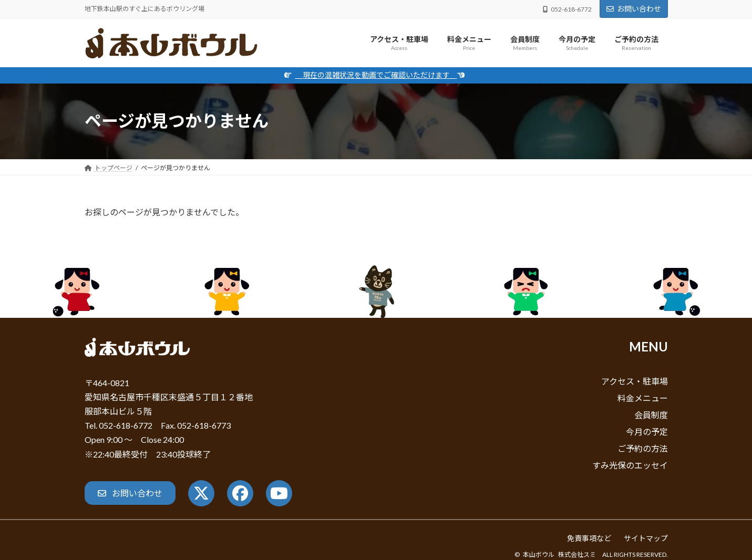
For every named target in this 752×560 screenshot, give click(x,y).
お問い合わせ (634, 9)
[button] (130, 493)
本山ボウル (539, 554)
